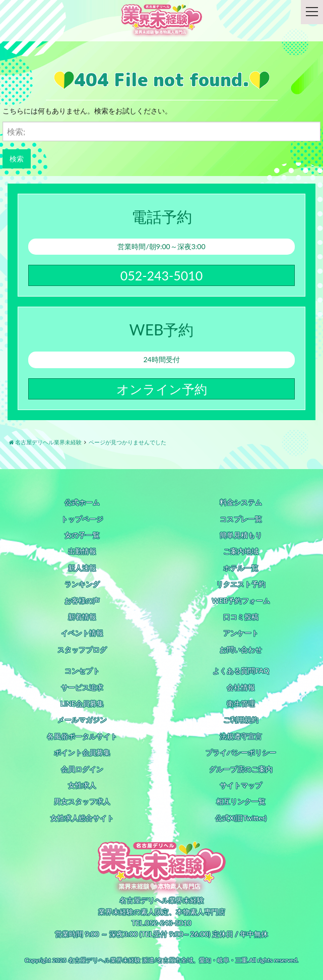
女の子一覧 (82, 535)
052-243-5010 (162, 275)
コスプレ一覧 (241, 519)
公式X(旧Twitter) (241, 818)
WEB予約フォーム (241, 600)
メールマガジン (82, 719)
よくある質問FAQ (241, 671)
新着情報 (82, 617)
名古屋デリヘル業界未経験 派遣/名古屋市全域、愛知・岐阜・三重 (158, 960)
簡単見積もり (241, 535)
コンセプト (82, 671)
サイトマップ (241, 785)
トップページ (82, 519)
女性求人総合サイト (82, 818)
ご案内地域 (241, 551)
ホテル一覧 (241, 568)
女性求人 (82, 785)
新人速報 (82, 568)
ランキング (82, 584)
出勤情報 (82, 551)
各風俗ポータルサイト (82, 736)
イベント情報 (82, 633)
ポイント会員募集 (82, 752)
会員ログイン (82, 769)
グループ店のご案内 (241, 769)
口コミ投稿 (241, 617)
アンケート (241, 633)
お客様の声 (82, 600)
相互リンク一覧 (241, 801)
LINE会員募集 (82, 703)
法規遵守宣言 (241, 736)
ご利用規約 (241, 719)
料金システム (241, 502)
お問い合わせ (241, 649)
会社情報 (241, 687)
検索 (17, 159)
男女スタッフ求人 (82, 801)
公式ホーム (82, 502)
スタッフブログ (82, 649)
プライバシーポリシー (241, 752)
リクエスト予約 (241, 584)
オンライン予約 (162, 389)
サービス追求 (82, 687)
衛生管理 (241, 703)
